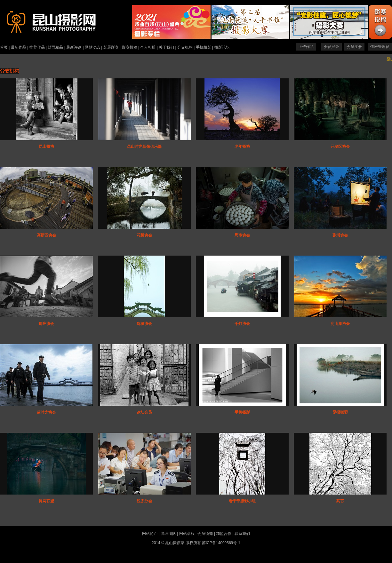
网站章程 (187, 534)
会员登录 (332, 47)
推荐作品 (37, 47)
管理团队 (168, 534)
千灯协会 (242, 324)
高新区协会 (46, 235)
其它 (340, 501)
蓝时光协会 (46, 412)
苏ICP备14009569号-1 (221, 543)
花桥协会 (144, 235)
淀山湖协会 (340, 324)
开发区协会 (340, 147)
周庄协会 (46, 324)
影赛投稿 (130, 47)
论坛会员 (144, 412)
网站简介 (150, 534)
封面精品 (55, 47)
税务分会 (144, 501)
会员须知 (205, 534)
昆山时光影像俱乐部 (144, 147)
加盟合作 (224, 534)
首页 (4, 47)
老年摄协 (242, 147)
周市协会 (242, 235)
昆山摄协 (46, 147)
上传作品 (306, 47)
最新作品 (19, 47)
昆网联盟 (46, 501)
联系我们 (242, 534)
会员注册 (354, 47)
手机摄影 (204, 47)
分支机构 (185, 47)
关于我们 (166, 47)
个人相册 (148, 47)
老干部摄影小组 (242, 501)
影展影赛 (111, 47)
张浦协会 (340, 235)
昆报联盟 (340, 412)
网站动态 (92, 47)
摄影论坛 (222, 47)
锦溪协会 (144, 324)
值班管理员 (380, 47)
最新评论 (74, 47)
